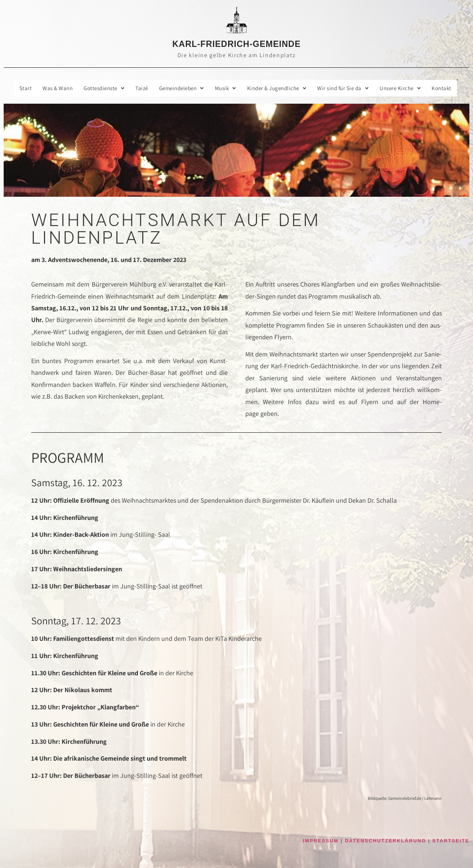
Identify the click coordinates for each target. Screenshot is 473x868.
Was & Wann (49, 88)
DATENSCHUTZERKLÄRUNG (386, 841)
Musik (227, 88)
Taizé (138, 88)
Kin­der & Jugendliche (281, 88)
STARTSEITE (451, 841)
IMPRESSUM (321, 841)
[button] (98, 88)
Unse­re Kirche (410, 88)
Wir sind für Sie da (351, 88)
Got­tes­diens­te (98, 88)
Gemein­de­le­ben (180, 88)
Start (16, 88)
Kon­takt (453, 88)
